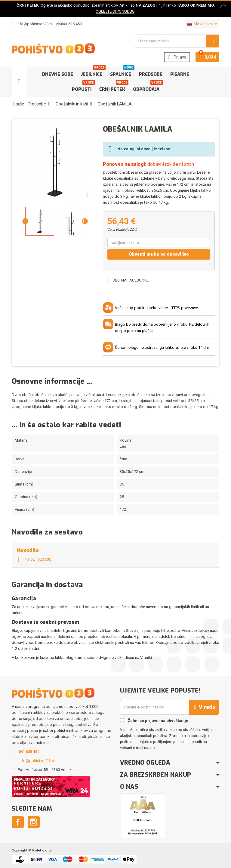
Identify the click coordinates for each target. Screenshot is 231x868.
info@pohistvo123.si (32, 24)
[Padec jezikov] (202, 24)
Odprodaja (147, 87)
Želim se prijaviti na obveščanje (154, 720)
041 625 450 (71, 24)
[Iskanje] (177, 41)
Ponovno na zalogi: (125, 164)
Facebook (18, 822)
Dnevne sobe (58, 74)
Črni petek (113, 87)
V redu (204, 707)
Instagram (34, 822)
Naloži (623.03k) (35, 559)
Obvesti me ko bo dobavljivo (159, 254)
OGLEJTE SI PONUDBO (115, 11)
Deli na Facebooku (128, 280)
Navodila (28, 550)
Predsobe (151, 74)
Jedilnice (93, 72)
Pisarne (180, 74)
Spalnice (122, 72)
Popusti (83, 87)
